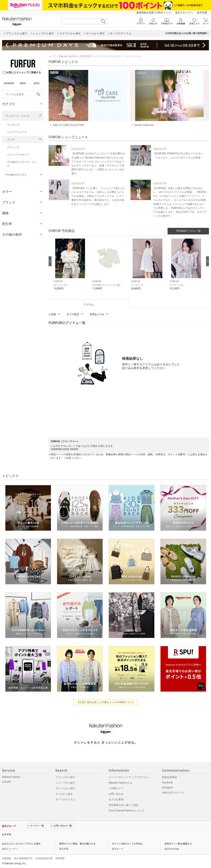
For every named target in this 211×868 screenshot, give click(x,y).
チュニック (13, 147)
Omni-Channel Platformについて (126, 811)
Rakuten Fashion (68, 56)
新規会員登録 (169, 777)
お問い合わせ (116, 794)
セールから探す (64, 794)
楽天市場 (202, 13)
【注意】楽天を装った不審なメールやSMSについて (106, 702)
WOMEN (9, 83)
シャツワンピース (17, 132)
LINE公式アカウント (173, 793)
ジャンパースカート (18, 155)
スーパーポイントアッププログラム (128, 777)
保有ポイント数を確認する (178, 844)
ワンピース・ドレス (17, 116)
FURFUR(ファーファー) (93, 56)
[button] (71, 267)
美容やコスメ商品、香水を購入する (77, 844)
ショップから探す (65, 783)
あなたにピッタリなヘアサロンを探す (21, 844)
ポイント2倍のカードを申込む (127, 844)
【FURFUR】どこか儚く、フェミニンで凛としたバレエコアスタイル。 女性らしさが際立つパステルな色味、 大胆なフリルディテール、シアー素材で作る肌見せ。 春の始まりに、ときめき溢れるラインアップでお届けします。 (98, 196)
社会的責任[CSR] (44, 858)
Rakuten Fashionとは (120, 783)
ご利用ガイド (116, 788)
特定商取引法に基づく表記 (123, 805)
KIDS (37, 83)
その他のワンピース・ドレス (22, 164)
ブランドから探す (65, 777)
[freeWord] (23, 95)
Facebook (167, 783)
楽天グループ (183, 13)
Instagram (168, 788)
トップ (52, 56)
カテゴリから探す (65, 788)
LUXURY (7, 782)
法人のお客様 (116, 799)
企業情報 (7, 858)
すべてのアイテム (65, 799)
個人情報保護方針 (23, 858)
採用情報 (60, 858)
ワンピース (13, 125)
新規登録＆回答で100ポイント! (154, 13)
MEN (23, 83)
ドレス (11, 140)
